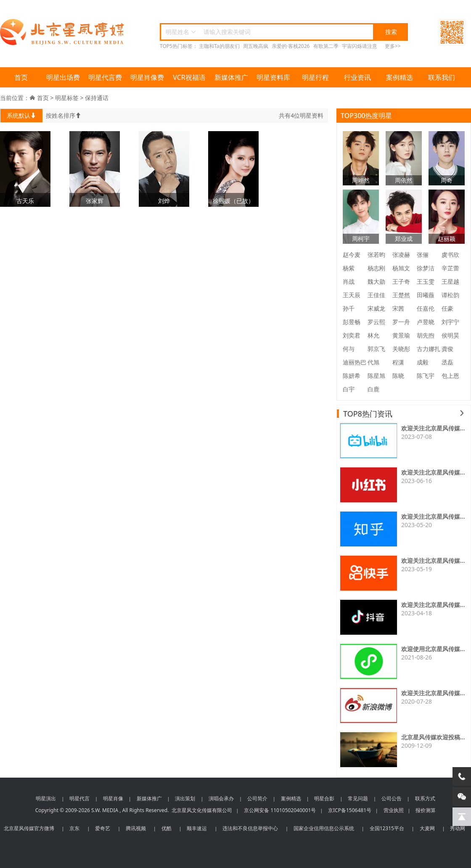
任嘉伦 (426, 308)
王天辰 (352, 295)
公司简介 (257, 798)
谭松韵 (450, 295)
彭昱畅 (352, 322)
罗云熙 (376, 322)
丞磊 (447, 362)
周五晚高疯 (256, 46)
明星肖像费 (147, 77)
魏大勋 (376, 281)
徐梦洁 (426, 268)
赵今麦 (352, 255)
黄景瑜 (401, 335)
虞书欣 (450, 255)
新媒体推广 (231, 77)
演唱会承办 (221, 798)
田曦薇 (426, 295)
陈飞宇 (426, 376)
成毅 (423, 362)
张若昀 (376, 255)
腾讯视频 (136, 828)
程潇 (398, 362)
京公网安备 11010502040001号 (280, 810)
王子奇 (401, 281)
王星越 (450, 281)
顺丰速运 (197, 828)
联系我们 (442, 77)
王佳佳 (376, 295)
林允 (373, 335)
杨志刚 (376, 268)
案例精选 (400, 77)
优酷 (167, 828)
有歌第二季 (326, 46)
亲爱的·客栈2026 (291, 46)
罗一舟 (401, 322)
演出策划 (185, 798)
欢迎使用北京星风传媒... (433, 649)
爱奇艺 (103, 828)
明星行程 (315, 77)
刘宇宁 (450, 322)
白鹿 (373, 389)
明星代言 (79, 798)
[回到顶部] (462, 817)
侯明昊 (450, 335)
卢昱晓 (426, 322)
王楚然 (401, 295)
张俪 (423, 255)
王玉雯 (426, 281)
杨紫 (349, 268)
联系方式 (425, 798)
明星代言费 (105, 77)
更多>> (393, 46)
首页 (21, 77)
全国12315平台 (387, 828)
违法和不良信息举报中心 (250, 828)
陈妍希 (352, 376)
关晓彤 (401, 349)
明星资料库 (273, 77)
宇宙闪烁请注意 (360, 46)
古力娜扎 (429, 349)
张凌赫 (401, 255)
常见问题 (358, 798)
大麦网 (427, 828)
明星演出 (46, 798)
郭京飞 (376, 349)
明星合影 (324, 798)
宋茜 (398, 308)
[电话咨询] (462, 776)
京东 (74, 828)
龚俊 (447, 349)
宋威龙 (376, 308)
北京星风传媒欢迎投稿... (433, 737)
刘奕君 (352, 335)
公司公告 (392, 798)
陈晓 (398, 376)
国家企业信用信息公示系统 (324, 828)
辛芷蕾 (450, 268)
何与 (349, 349)
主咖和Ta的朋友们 (219, 46)
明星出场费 (63, 77)
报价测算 (426, 810)
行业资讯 (357, 77)
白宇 (349, 389)
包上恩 (450, 376)
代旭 (373, 362)
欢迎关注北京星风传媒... (433, 428)
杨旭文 (401, 268)
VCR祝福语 (189, 77)
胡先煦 (426, 335)
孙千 (349, 308)
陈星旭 (376, 376)
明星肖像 (113, 798)
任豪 (447, 308)
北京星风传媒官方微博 (29, 828)
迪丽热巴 (355, 362)
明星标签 (67, 98)
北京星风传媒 (63, 32)
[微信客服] (462, 797)
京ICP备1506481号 (350, 810)
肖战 (349, 281)
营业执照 (394, 810)
